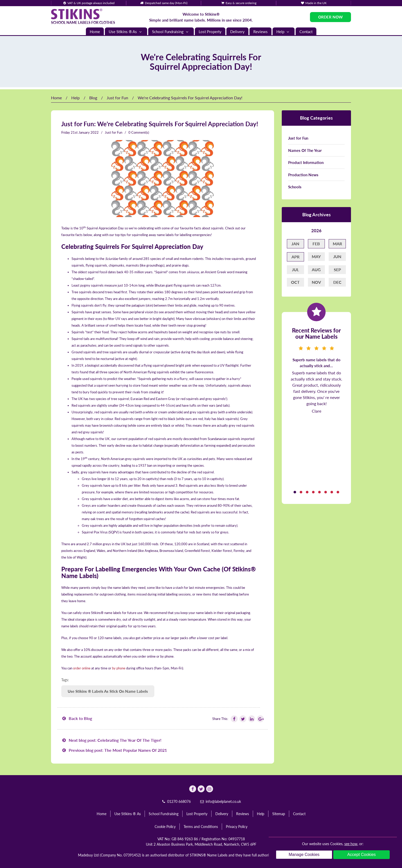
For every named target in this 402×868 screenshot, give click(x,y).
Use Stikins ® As (126, 32)
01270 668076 (176, 801)
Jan (295, 244)
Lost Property (210, 32)
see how (351, 844)
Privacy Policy (237, 827)
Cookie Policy (165, 827)
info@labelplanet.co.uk (220, 801)
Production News (303, 175)
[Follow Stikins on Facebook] (234, 719)
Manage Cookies (304, 855)
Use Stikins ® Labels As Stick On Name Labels (108, 691)
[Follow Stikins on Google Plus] (260, 719)
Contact (306, 32)
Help (284, 32)
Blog (93, 98)
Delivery (237, 32)
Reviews (260, 32)
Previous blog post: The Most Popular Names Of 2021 (114, 750)
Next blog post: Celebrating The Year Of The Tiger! (111, 740)
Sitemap (279, 814)
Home (95, 32)
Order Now (330, 17)
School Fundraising (171, 32)
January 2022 (89, 132)
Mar (337, 244)
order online (82, 668)
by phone (119, 668)
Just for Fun (117, 98)
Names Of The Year (305, 150)
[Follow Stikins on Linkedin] (251, 719)
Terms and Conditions (201, 827)
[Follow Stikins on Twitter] (243, 719)
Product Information (306, 162)
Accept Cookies (361, 855)
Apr (295, 257)
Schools (295, 187)
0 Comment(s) (139, 132)
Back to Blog (77, 718)
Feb (316, 244)
